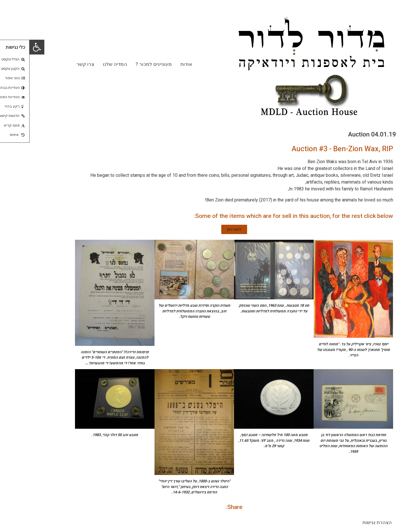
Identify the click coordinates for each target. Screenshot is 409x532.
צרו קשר (56, 64)
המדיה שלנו (85, 64)
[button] (7, 47)
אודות (157, 64)
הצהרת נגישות (348, 522)
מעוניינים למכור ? (124, 64)
